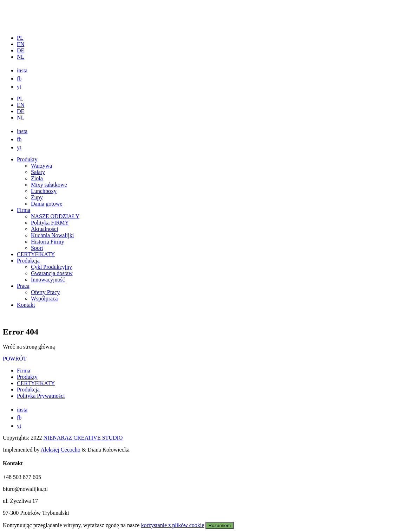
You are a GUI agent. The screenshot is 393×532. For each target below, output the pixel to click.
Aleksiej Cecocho (61, 450)
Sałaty (38, 172)
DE (21, 50)
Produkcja (28, 261)
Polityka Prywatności (41, 396)
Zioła (37, 178)
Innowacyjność (48, 280)
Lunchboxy (44, 191)
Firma (24, 210)
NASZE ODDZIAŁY (55, 216)
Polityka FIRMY (50, 223)
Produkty (27, 159)
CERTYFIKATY (36, 254)
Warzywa (41, 166)
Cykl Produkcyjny (51, 267)
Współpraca (44, 299)
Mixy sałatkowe (49, 185)
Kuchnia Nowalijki (52, 235)
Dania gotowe (47, 204)
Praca (23, 286)
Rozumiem (220, 525)
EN (21, 44)
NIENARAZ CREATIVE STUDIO (83, 438)
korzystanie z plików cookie (172, 525)
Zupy (37, 197)
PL (20, 38)
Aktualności (44, 229)
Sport (37, 248)
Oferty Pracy (45, 292)
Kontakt (26, 305)
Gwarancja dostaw (52, 273)
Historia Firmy (48, 242)
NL (21, 57)
